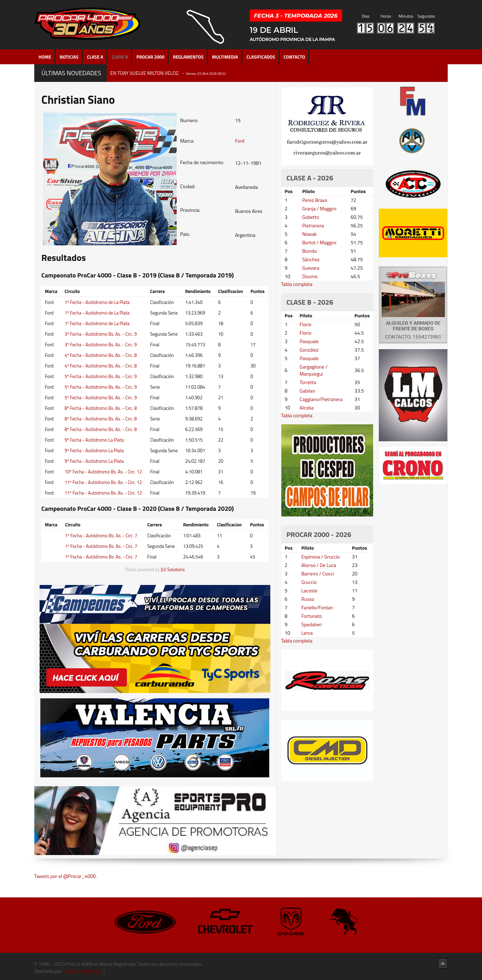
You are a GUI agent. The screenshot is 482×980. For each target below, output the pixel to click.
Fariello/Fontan (317, 607)
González (309, 350)
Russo (308, 599)
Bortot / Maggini (319, 242)
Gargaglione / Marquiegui (314, 370)
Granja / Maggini (319, 208)
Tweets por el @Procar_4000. (66, 876)
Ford (240, 141)
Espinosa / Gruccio (321, 557)
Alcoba (307, 408)
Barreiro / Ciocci (318, 573)
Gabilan (307, 391)
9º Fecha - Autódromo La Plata (94, 440)
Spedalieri (312, 624)
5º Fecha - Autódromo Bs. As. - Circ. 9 (101, 376)
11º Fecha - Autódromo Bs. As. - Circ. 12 (103, 482)
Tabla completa (297, 284)
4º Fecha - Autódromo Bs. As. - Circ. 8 (101, 355)
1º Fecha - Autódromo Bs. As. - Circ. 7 (101, 536)
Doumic (310, 276)
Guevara (311, 268)
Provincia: (190, 210)
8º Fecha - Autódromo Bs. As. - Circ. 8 (101, 408)
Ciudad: (188, 186)
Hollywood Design (82, 971)
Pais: (185, 234)
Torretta (308, 382)
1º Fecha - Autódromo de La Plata (97, 302)
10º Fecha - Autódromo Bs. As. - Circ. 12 (103, 472)
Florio (305, 324)
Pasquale (309, 341)
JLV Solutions (173, 570)
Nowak (309, 234)
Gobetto (311, 217)
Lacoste (310, 590)
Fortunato (312, 616)
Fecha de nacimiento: (202, 162)
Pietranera (313, 225)
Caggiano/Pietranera (321, 399)
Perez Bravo (315, 200)
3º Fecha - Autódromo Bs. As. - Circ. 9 (101, 334)
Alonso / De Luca (319, 565)
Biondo (309, 251)
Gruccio (309, 582)
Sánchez (311, 259)
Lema (307, 633)
